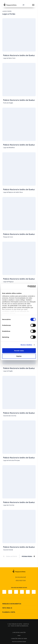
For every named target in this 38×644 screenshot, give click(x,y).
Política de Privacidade (19, 642)
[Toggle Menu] (33, 5)
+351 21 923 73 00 (21, 580)
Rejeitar (19, 356)
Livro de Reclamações (19, 632)
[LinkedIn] (34, 592)
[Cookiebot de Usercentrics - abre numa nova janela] (28, 287)
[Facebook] (4, 592)
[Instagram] (10, 592)
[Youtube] (28, 592)
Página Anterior (11, 556)
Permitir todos (19, 351)
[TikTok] (22, 592)
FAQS (19, 635)
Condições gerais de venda (19, 638)
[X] (16, 592)
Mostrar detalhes (26, 345)
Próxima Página (27, 556)
